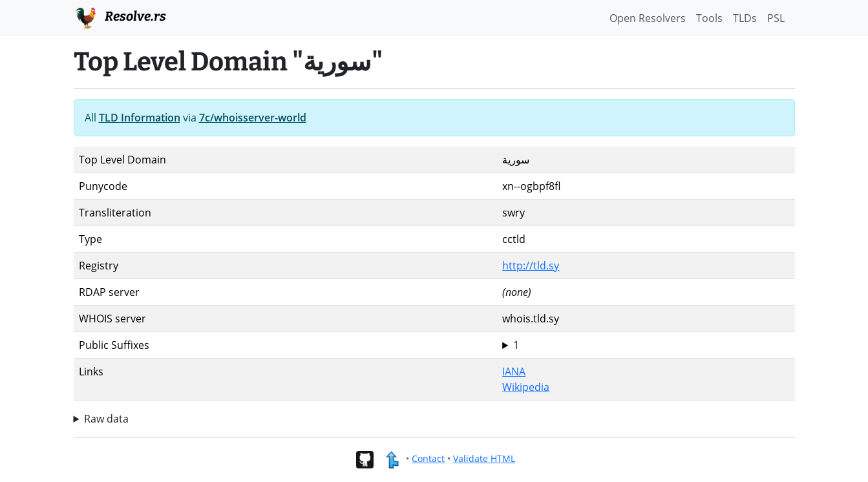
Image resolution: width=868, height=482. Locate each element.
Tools (709, 18)
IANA (514, 372)
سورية (646, 345)
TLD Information (140, 118)
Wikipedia (526, 387)
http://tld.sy (531, 266)
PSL (776, 18)
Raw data (106, 419)
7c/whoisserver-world (253, 118)
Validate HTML (484, 458)
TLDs (745, 18)
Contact (428, 458)
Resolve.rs (120, 17)
